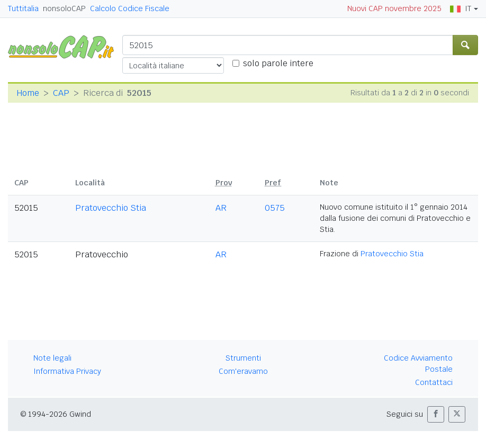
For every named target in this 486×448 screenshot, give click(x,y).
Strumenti (243, 358)
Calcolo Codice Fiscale (130, 8)
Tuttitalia (23, 8)
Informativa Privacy (67, 371)
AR (221, 208)
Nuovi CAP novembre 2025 (394, 8)
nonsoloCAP (64, 8)
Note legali (52, 358)
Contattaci (434, 382)
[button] (436, 414)
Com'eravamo (243, 371)
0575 (275, 208)
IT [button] (461, 8)
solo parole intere (278, 63)
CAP (61, 93)
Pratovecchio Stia (111, 208)
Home (28, 93)
